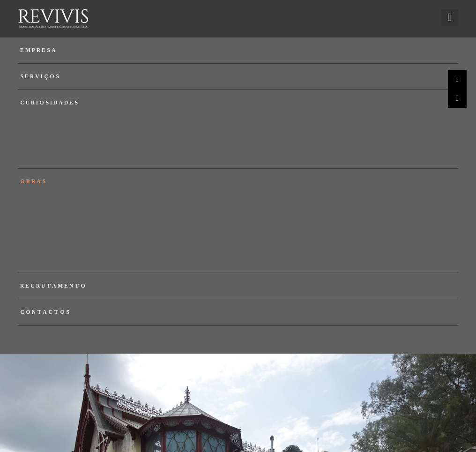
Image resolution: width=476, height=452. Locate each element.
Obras (33, 181)
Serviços (40, 76)
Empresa (39, 50)
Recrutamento (53, 286)
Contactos (45, 312)
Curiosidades (50, 103)
